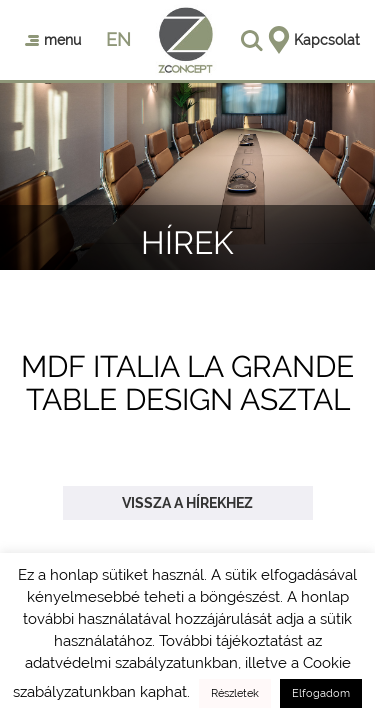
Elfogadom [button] (321, 693)
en (118, 39)
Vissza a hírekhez (187, 503)
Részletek (235, 693)
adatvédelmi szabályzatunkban (131, 663)
